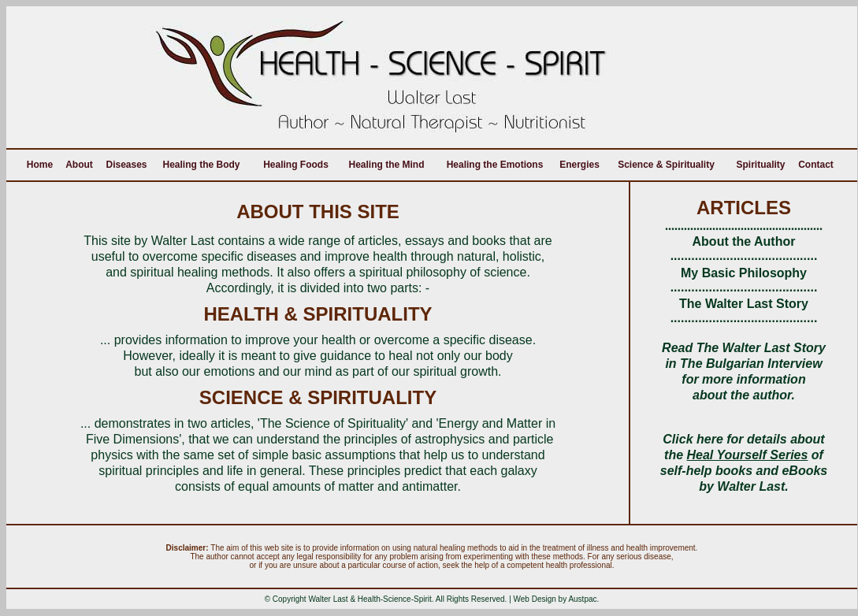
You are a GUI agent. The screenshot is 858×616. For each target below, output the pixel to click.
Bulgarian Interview (764, 364)
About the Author (744, 241)
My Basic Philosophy (744, 273)
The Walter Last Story (744, 304)
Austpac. (583, 599)
